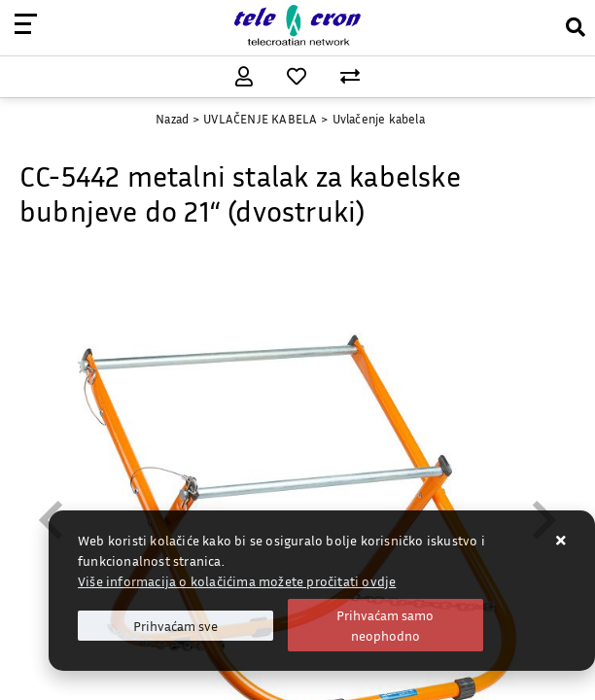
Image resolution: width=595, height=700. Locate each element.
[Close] (175, 626)
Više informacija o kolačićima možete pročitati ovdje (237, 581)
